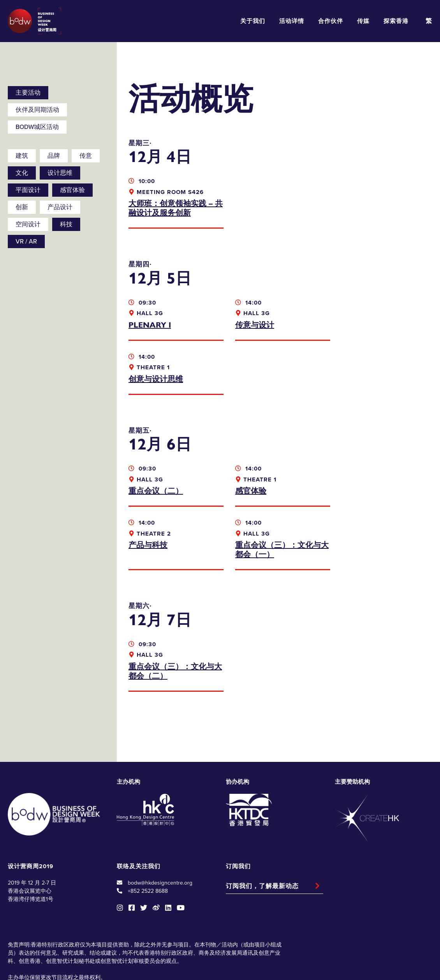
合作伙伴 (331, 21)
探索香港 (396, 21)
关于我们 (253, 21)
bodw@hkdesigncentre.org (160, 829)
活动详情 (292, 21)
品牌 (54, 156)
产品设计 (60, 207)
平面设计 (28, 190)
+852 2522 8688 (148, 837)
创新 (22, 207)
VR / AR (26, 241)
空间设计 (28, 224)
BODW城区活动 (37, 127)
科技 (66, 224)
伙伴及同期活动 (37, 110)
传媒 (363, 21)
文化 (22, 173)
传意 (86, 156)
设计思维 (60, 173)
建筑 (22, 156)
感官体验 (72, 190)
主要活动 (28, 93)
